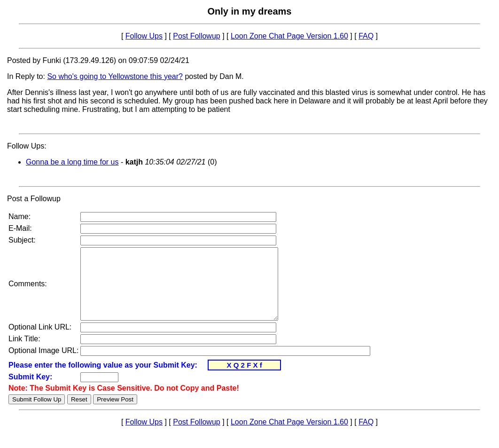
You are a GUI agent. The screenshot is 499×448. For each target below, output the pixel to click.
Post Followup (197, 36)
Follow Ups (144, 36)
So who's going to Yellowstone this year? (115, 76)
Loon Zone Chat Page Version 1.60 (289, 36)
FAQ (366, 36)
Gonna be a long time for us (72, 162)
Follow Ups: (27, 146)
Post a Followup (34, 199)
